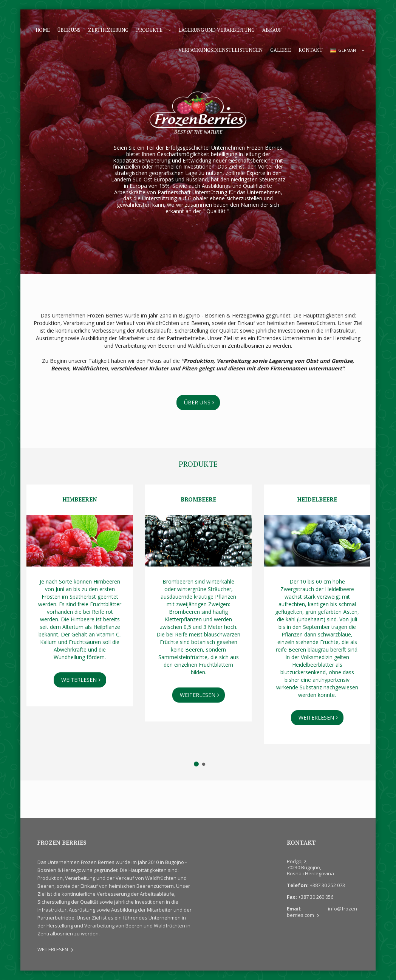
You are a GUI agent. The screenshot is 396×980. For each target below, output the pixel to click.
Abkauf (272, 30)
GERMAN (343, 50)
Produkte (149, 30)
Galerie (281, 50)
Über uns (69, 30)
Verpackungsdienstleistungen (220, 50)
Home (43, 30)
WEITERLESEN (79, 680)
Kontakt (311, 50)
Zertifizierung (108, 30)
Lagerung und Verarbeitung (217, 30)
